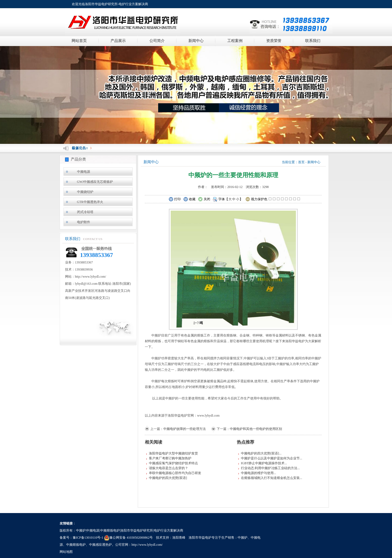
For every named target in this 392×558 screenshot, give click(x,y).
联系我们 (313, 41)
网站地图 (66, 552)
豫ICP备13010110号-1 (88, 538)
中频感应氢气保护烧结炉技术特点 (173, 463)
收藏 (189, 199)
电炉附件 (84, 222)
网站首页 (79, 41)
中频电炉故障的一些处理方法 (185, 429)
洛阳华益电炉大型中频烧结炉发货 (173, 453)
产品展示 (118, 41)
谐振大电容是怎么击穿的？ (169, 468)
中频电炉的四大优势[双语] (168, 478)
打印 (175, 199)
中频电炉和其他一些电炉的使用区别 (256, 429)
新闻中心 (196, 41)
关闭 (204, 199)
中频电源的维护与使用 (257, 473)
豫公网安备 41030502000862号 (128, 538)
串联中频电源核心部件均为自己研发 (175, 473)
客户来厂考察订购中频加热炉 (170, 458)
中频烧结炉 (85, 192)
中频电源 (84, 172)
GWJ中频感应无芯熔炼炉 (95, 182)
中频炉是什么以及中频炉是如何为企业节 (270, 458)
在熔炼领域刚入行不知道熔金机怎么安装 (270, 478)
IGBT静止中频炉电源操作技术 (263, 463)
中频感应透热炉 (100, 545)
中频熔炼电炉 (76, 545)
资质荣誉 (274, 41)
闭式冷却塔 (85, 212)
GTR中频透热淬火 (90, 202)
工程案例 (235, 41)
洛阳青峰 (179, 538)
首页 (301, 162)
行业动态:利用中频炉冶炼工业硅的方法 (269, 468)
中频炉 (243, 538)
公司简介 (157, 41)
